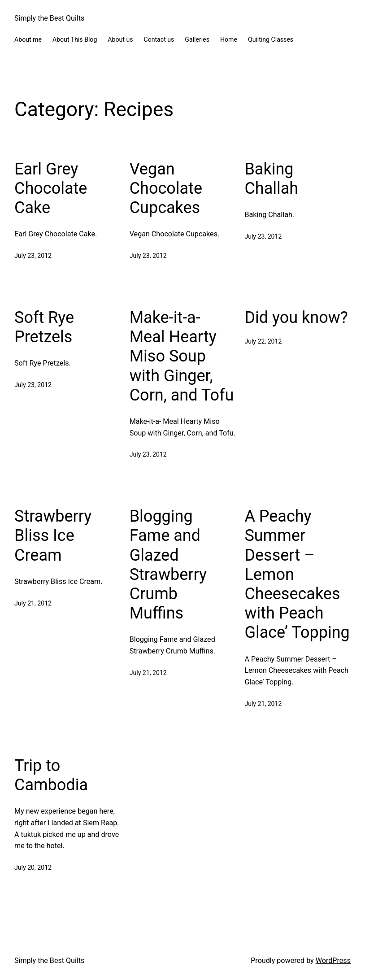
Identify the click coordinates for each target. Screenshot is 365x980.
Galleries (197, 39)
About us (120, 39)
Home (229, 39)
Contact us (159, 39)
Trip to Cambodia (51, 775)
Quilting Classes (271, 39)
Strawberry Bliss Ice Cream (53, 536)
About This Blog (75, 39)
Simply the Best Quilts (49, 18)
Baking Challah (271, 179)
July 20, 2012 (33, 867)
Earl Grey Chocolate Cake (51, 188)
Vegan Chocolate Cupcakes (166, 188)
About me (28, 39)
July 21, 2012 (33, 603)
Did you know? (296, 318)
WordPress (333, 960)
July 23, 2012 (33, 256)
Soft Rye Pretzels (44, 327)
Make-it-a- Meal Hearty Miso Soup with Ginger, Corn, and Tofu (182, 356)
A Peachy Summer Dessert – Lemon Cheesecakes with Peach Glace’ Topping (297, 574)
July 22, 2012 (263, 341)
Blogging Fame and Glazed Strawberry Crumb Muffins (168, 565)
